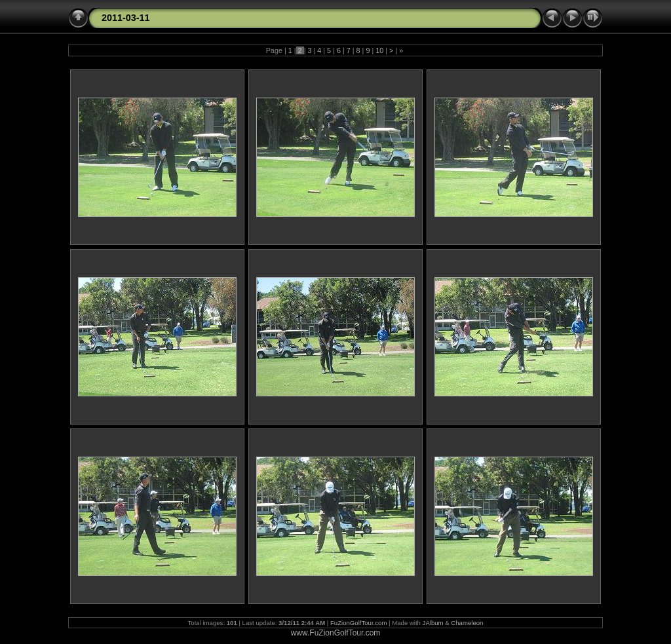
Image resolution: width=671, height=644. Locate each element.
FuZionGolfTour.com (358, 623)
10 (379, 50)
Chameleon (467, 623)
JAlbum (433, 623)
